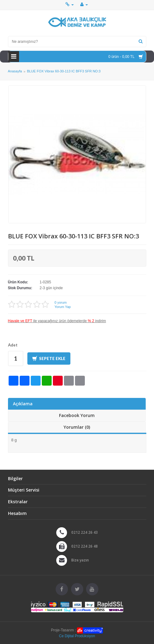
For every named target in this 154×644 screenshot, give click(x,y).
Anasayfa (15, 71)
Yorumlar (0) (77, 427)
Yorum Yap (63, 307)
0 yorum (61, 302)
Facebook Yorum (77, 415)
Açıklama (23, 404)
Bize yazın (80, 560)
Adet (13, 345)
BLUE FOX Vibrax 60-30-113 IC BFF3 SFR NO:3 (64, 71)
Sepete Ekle (49, 359)
